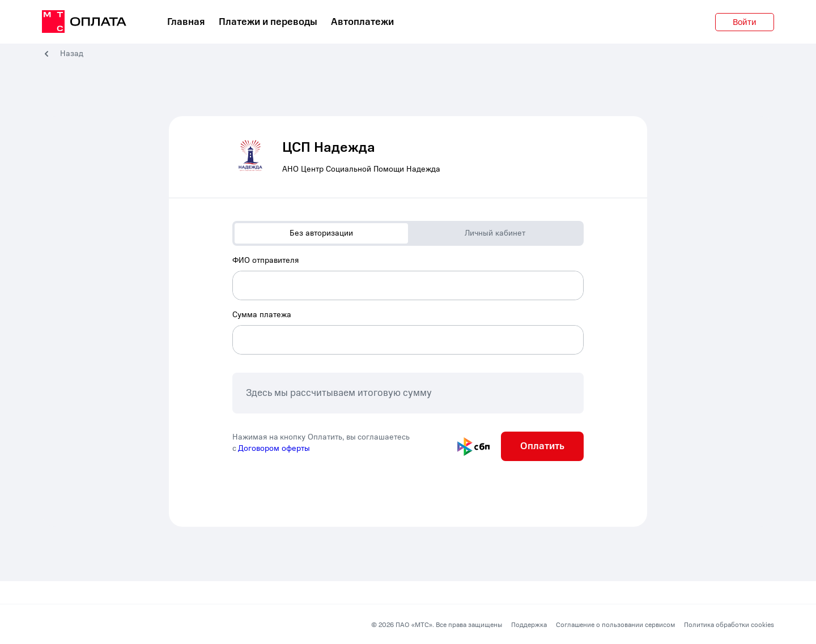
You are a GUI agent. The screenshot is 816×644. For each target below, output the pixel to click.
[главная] (84, 22)
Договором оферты (274, 448)
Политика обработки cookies (729, 625)
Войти (745, 22)
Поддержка (529, 625)
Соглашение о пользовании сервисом (615, 625)
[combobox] (408, 278)
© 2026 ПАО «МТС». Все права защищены (437, 625)
